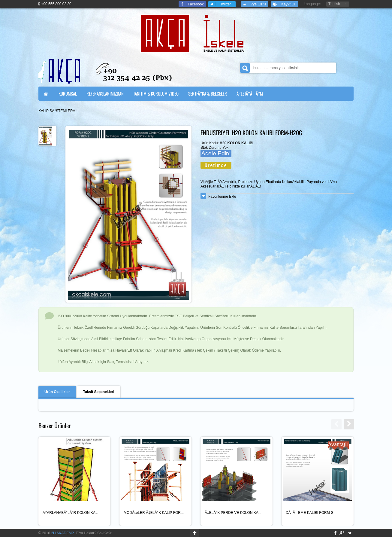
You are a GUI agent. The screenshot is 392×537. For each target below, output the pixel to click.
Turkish (334, 4)
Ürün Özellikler (57, 392)
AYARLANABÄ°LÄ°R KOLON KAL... (72, 513)
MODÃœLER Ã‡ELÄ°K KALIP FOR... (154, 513)
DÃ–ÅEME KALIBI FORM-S (310, 513)
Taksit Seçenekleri (99, 392)
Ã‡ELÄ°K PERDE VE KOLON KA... (233, 513)
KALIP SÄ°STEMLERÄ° (57, 111)
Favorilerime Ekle (222, 197)
